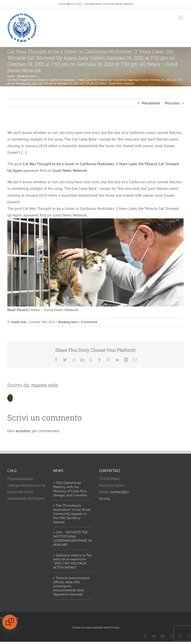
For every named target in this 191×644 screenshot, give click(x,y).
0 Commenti (89, 322)
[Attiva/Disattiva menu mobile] (181, 18)
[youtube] (163, 636)
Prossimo (172, 103)
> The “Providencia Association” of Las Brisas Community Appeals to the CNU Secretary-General (72, 514)
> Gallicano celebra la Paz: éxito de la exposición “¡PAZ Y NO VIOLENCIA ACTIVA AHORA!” (73, 561)
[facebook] (145, 636)
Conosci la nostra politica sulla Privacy (95, 627)
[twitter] (154, 636)
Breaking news (68, 322)
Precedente (151, 103)
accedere (23, 431)
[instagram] (171, 636)
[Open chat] (10, 622)
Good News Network (70, 170)
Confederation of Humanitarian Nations (109, 4)
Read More (16, 310)
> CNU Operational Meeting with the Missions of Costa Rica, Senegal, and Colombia (70, 489)
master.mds (19, 322)
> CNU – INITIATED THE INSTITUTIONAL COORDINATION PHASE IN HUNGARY (72, 538)
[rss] (180, 636)
